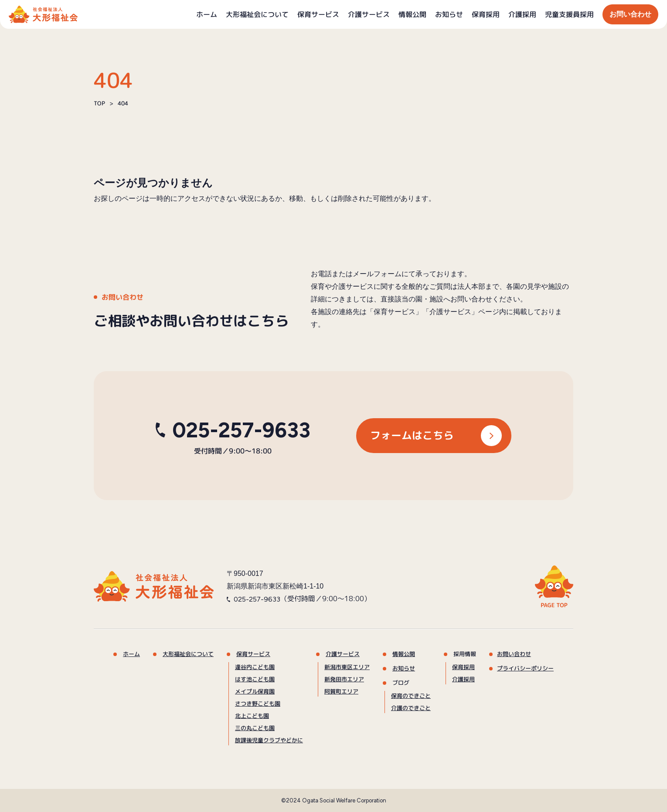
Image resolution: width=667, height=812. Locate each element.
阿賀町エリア (341, 691)
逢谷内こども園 (255, 667)
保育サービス (318, 14)
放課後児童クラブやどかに (269, 740)
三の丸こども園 (255, 728)
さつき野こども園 (258, 704)
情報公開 (412, 14)
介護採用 (522, 14)
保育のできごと (411, 696)
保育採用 (486, 14)
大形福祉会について (257, 14)
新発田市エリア (344, 679)
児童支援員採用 (569, 14)
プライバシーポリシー (525, 668)
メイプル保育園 (255, 691)
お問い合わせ (630, 14)
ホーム (207, 14)
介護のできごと (411, 708)
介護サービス (369, 14)
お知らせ (449, 14)
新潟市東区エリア (347, 667)
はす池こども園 (255, 679)
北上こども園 (252, 716)
